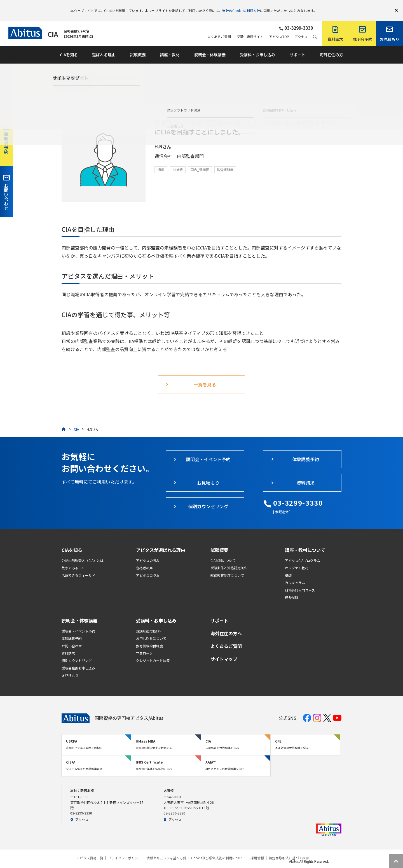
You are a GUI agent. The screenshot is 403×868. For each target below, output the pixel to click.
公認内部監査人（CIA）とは (83, 552)
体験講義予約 (72, 630)
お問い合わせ (72, 638)
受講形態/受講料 (148, 623)
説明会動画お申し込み (78, 660)
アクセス (301, 29)
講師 (288, 567)
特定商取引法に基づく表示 (289, 850)
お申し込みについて (151, 630)
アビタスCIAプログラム (303, 552)
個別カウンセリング (77, 652)
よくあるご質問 (219, 29)
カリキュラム (295, 574)
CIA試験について (223, 552)
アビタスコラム (148, 567)
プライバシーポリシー (125, 850)
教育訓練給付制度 (149, 638)
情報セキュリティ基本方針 (166, 850)
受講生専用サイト (250, 29)
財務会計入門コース (300, 582)
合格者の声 (144, 560)
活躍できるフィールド (78, 567)
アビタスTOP (279, 29)
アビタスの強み (148, 552)
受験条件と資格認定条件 (229, 560)
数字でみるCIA (72, 560)
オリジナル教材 (297, 560)
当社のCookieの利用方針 (241, 6)
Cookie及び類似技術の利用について (218, 850)
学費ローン (144, 645)
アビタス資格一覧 (90, 850)
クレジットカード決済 (153, 652)
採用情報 (257, 850)
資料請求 (68, 645)
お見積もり (70, 667)
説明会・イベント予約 (78, 623)
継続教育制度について (227, 567)
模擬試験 (292, 589)
